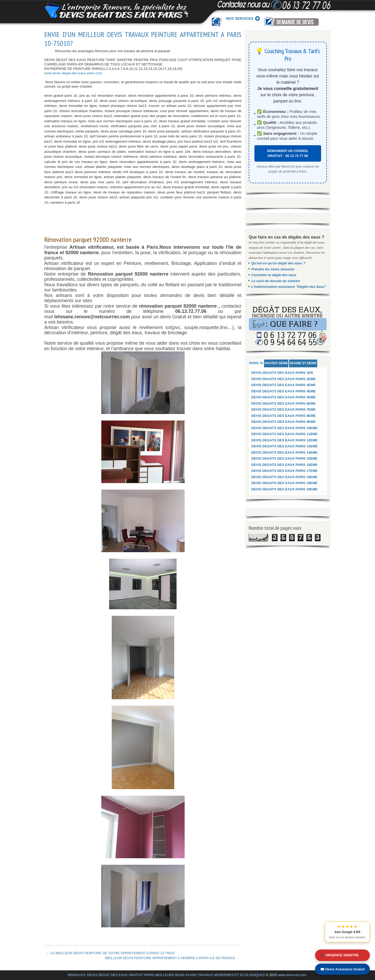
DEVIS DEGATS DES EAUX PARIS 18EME (285, 477)
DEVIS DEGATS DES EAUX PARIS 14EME (285, 452)
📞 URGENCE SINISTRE (340, 955)
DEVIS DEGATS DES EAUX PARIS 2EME (283, 379)
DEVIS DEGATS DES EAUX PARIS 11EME (285, 434)
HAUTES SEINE (276, 363)
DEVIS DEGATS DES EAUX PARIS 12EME (285, 440)
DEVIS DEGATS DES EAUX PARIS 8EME (283, 416)
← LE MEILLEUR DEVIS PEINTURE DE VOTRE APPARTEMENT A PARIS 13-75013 (110, 953)
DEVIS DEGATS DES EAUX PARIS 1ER (282, 373)
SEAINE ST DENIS (303, 363)
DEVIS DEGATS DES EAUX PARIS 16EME (285, 465)
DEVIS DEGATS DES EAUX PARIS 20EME (285, 489)
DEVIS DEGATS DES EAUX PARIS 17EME (285, 471)
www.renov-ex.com (292, 975)
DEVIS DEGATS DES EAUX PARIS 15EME (285, 458)
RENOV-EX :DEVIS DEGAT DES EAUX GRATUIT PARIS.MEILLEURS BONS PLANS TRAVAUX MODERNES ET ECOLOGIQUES (166, 975)
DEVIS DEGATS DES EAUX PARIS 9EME (283, 422)
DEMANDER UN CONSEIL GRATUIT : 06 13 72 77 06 (288, 153)
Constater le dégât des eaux (274, 275)
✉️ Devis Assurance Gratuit (342, 969)
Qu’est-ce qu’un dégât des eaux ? (278, 263)
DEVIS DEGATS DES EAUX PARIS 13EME (285, 446)
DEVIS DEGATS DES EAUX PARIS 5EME (283, 397)
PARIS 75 (256, 363)
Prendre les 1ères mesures (273, 269)
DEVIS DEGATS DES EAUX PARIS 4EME (283, 391)
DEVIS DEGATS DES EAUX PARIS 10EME (285, 428)
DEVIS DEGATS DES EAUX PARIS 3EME (283, 385)
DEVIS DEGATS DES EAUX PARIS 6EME (283, 403)
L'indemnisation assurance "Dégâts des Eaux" (289, 287)
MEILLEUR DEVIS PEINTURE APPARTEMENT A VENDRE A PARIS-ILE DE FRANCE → (172, 958)
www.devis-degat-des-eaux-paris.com (73, 73)
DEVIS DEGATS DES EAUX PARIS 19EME (285, 483)
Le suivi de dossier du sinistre (276, 281)
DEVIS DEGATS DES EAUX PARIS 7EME (283, 409)
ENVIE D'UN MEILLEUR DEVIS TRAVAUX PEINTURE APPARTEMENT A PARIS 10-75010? (143, 39)
